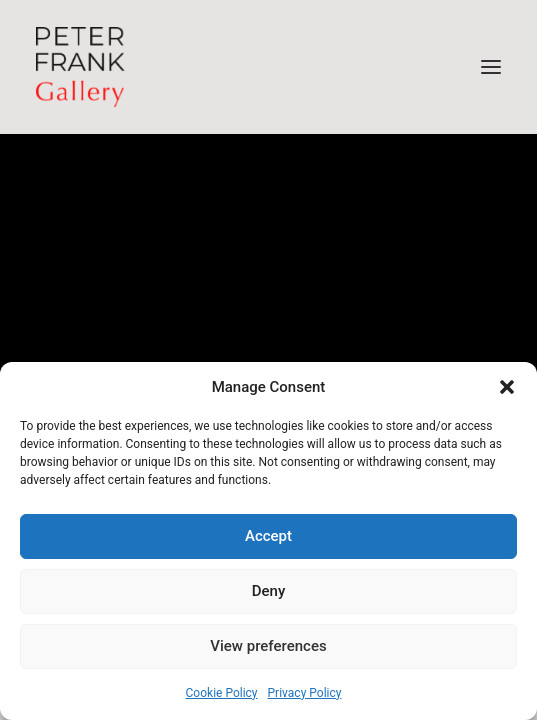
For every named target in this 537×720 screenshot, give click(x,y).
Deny (269, 591)
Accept (268, 536)
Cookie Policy (222, 693)
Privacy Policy (305, 693)
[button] (507, 387)
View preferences (268, 646)
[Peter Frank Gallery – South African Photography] (80, 67)
